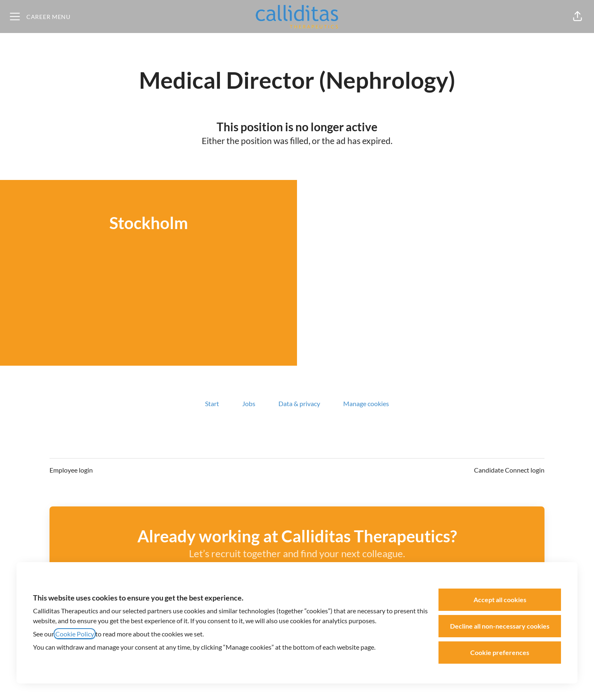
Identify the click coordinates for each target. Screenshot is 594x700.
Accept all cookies (500, 599)
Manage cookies (366, 403)
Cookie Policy (75, 634)
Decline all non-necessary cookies (500, 626)
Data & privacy (299, 403)
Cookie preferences (500, 652)
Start (212, 403)
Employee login (71, 470)
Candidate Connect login (509, 470)
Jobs (249, 403)
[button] (577, 17)
